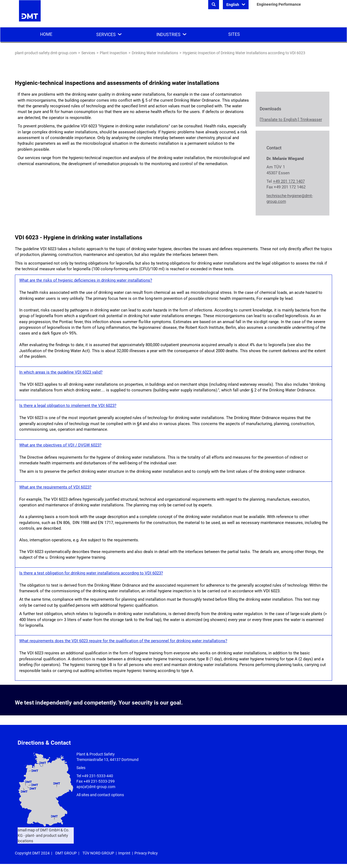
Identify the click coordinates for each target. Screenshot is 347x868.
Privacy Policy (146, 853)
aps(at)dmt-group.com (96, 787)
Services (106, 35)
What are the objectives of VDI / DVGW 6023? (60, 445)
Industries (168, 35)
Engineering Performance (279, 4)
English (233, 5)
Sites (234, 34)
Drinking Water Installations (155, 53)
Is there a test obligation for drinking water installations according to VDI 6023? (91, 573)
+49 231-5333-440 (97, 776)
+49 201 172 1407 (289, 181)
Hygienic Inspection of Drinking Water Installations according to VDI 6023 (244, 53)
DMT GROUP (66, 853)
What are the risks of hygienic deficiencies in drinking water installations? (86, 280)
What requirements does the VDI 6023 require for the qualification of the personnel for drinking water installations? (123, 641)
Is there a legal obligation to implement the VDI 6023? (68, 406)
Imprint (124, 853)
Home (46, 34)
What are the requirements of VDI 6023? (55, 487)
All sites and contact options (100, 795)
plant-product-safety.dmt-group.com (46, 53)
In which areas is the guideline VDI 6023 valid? (61, 372)
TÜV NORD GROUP (98, 853)
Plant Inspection (113, 53)
